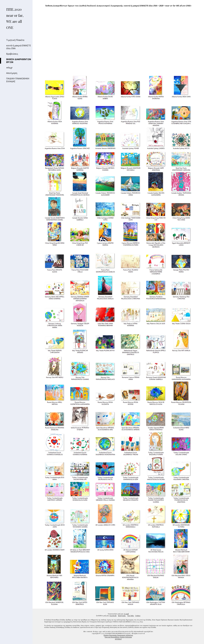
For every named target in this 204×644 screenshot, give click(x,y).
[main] (118, 6)
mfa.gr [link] (9, 68)
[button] (201, 4)
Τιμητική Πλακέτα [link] (15, 40)
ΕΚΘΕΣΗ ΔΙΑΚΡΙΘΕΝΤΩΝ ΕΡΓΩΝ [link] (19, 61)
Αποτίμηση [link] (12, 73)
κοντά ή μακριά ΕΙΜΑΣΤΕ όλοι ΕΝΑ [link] (19, 47)
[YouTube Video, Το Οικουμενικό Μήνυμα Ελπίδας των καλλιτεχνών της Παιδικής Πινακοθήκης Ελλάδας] (118, 41)
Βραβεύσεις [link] (12, 54)
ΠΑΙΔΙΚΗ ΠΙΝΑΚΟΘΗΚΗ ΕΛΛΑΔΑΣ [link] (18, 80)
